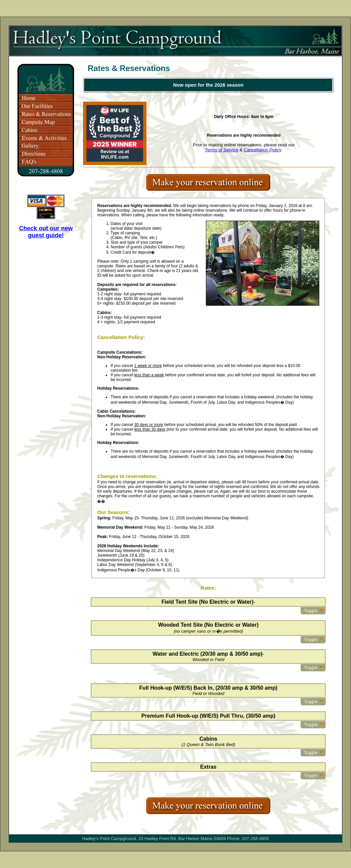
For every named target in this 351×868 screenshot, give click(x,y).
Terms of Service (222, 150)
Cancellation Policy (263, 150)
